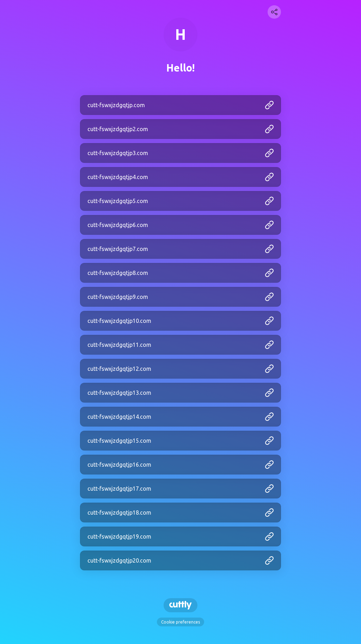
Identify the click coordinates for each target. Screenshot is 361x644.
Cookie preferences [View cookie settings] (180, 622)
